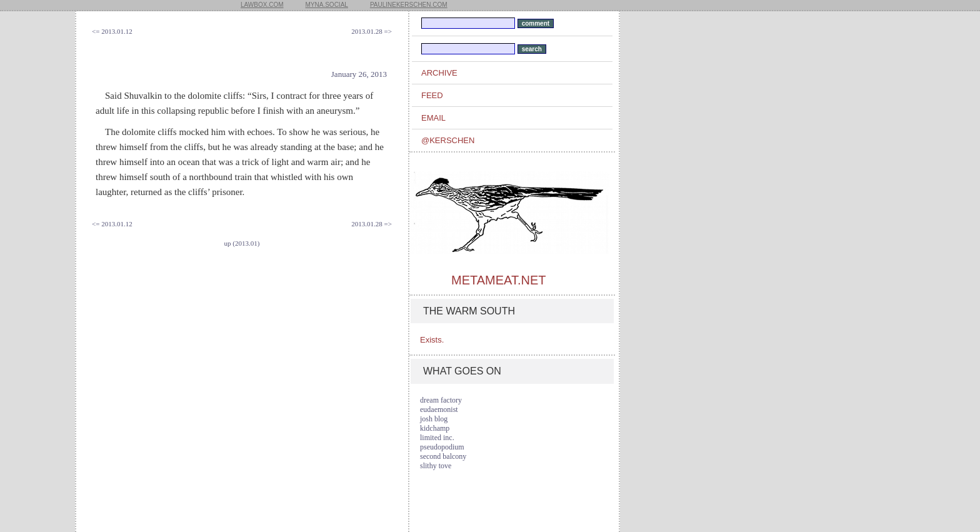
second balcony (443, 456)
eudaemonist (439, 409)
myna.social (327, 5)
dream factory (441, 400)
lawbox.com (262, 5)
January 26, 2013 (359, 74)
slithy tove (436, 466)
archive (439, 73)
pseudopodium (442, 447)
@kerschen (448, 140)
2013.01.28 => (372, 31)
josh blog (434, 419)
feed (432, 95)
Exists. (432, 340)
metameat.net (498, 280)
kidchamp (435, 428)
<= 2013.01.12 (112, 31)
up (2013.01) (242, 243)
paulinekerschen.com (409, 5)
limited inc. (437, 438)
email (433, 118)
